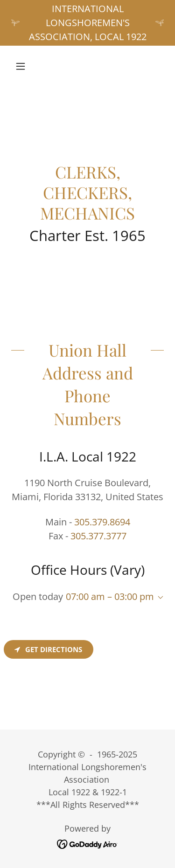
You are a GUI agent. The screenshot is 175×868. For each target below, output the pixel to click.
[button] (23, 66)
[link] (87, 843)
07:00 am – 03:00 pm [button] (110, 596)
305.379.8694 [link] (102, 522)
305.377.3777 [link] (98, 536)
